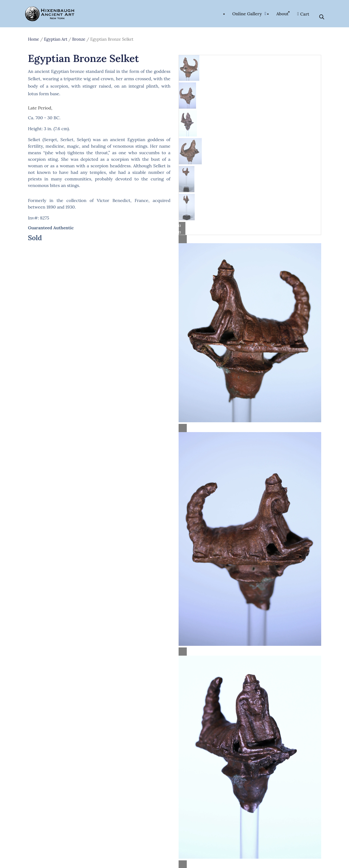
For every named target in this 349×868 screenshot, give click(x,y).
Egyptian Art (56, 39)
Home (33, 39)
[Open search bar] (322, 17)
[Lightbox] (250, 239)
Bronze (79, 39)
